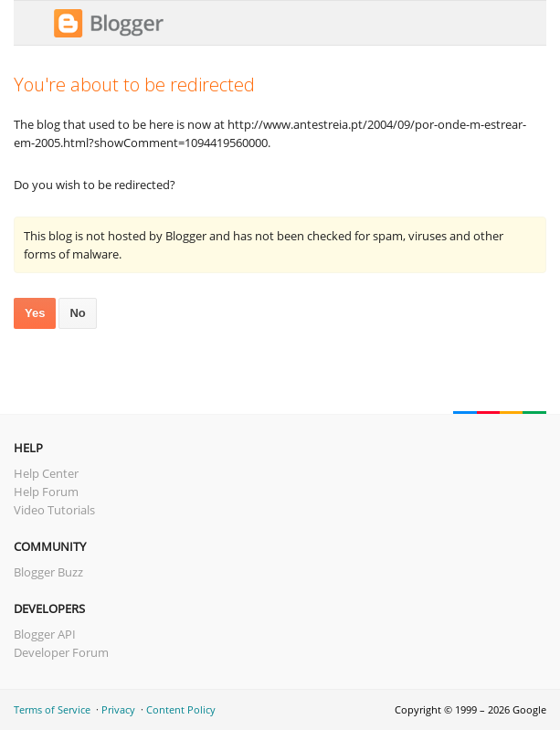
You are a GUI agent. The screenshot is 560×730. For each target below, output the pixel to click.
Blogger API (45, 634)
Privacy (118, 709)
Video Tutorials (54, 510)
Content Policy (181, 709)
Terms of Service (52, 709)
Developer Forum (61, 652)
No (77, 313)
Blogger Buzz (48, 572)
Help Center (46, 473)
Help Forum (46, 492)
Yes (35, 313)
